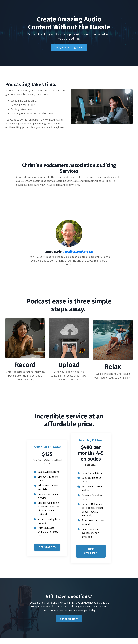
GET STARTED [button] (47, 555)
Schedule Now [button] (69, 625)
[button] (47, 554)
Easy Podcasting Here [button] (69, 47)
